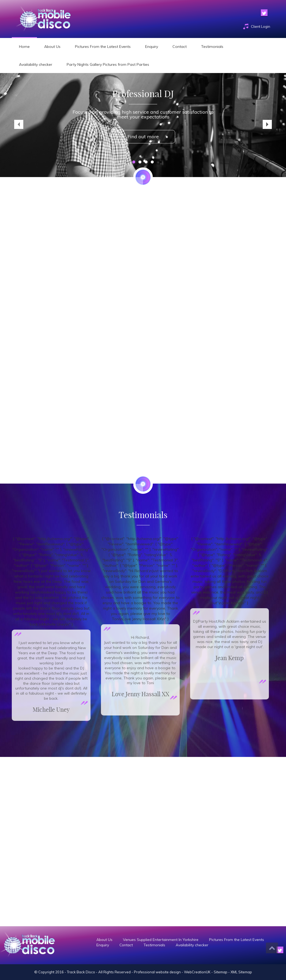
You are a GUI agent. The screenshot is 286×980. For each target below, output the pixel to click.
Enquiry (152, 47)
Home (24, 47)
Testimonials (212, 47)
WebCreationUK (197, 972)
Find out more (143, 137)
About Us (52, 47)
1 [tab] (134, 162)
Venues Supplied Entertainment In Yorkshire (162, 940)
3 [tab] (146, 162)
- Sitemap (219, 972)
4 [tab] (152, 162)
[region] (143, 125)
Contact (180, 47)
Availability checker (36, 64)
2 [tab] (140, 162)
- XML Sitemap (240, 972)
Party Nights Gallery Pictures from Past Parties (108, 64)
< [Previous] (19, 124)
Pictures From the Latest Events (103, 47)
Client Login (261, 26)
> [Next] (267, 124)
